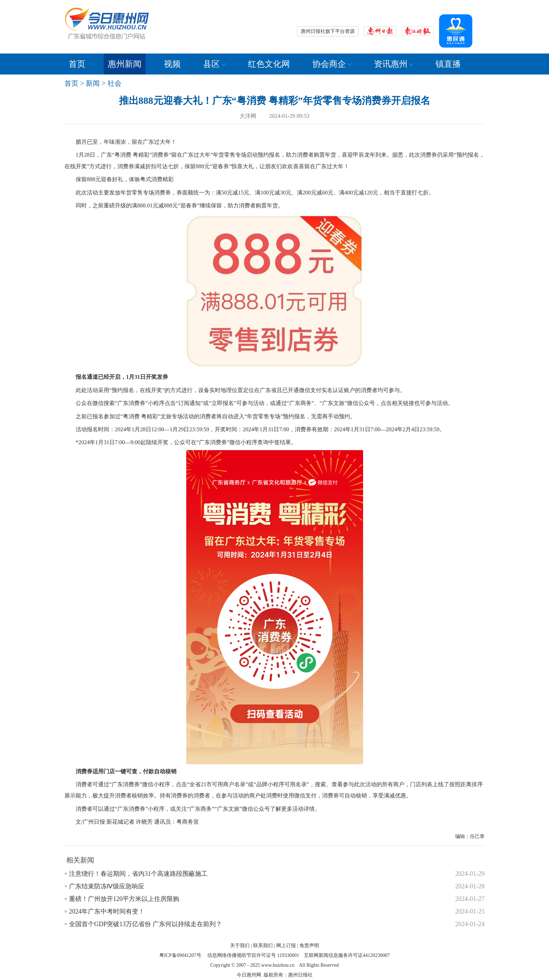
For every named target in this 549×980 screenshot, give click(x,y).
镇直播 (448, 64)
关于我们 (240, 946)
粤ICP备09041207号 (180, 955)
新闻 (93, 83)
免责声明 (309, 946)
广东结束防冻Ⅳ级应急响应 (107, 886)
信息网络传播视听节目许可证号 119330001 (253, 955)
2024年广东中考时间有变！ (107, 911)
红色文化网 (269, 64)
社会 (114, 83)
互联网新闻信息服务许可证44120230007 (347, 955)
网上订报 (286, 946)
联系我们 (263, 946)
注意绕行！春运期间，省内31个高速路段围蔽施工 (138, 874)
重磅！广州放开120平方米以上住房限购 (124, 899)
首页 (77, 64)
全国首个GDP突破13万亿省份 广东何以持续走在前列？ (145, 924)
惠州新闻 (125, 64)
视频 (172, 64)
